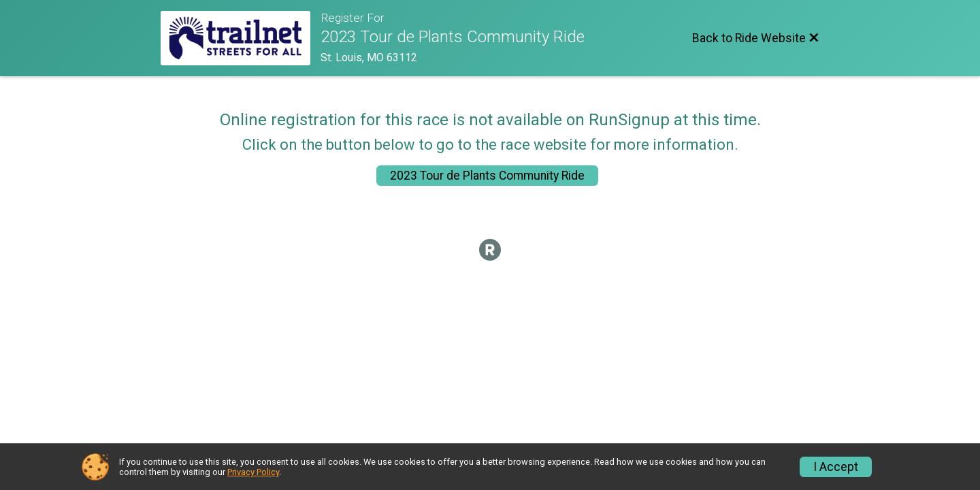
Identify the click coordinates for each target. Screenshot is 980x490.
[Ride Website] (241, 38)
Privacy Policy (253, 472)
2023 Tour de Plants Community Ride (487, 176)
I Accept (836, 467)
